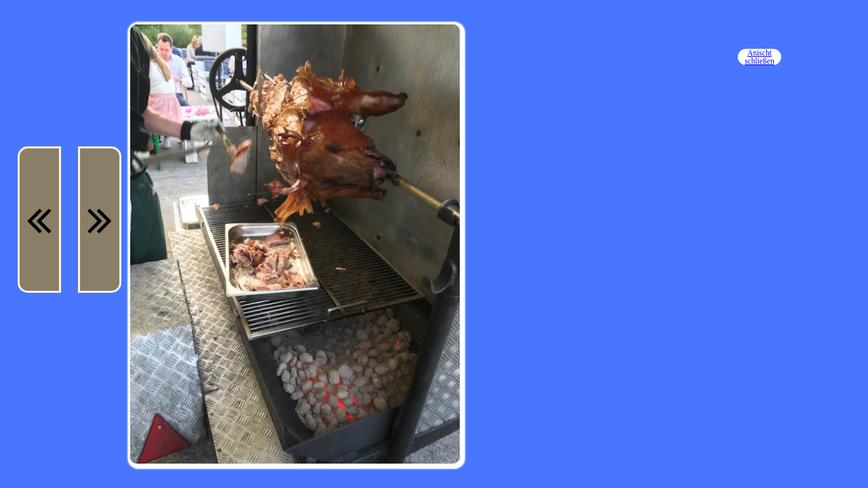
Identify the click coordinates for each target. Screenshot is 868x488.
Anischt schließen (759, 57)
